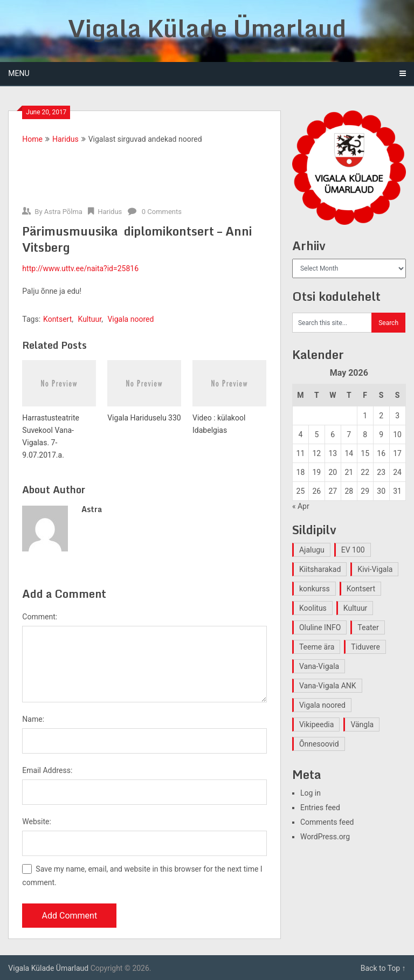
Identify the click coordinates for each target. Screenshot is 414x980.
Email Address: (47, 770)
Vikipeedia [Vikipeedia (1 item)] (316, 724)
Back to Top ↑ (383, 968)
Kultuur (90, 319)
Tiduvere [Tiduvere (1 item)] (365, 647)
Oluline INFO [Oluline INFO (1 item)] (320, 627)
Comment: (40, 617)
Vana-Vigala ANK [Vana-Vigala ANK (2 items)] (328, 686)
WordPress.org (325, 837)
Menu (19, 73)
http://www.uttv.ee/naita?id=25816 (80, 268)
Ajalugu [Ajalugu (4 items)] (312, 550)
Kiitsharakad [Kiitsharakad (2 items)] (320, 569)
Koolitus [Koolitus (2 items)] (313, 608)
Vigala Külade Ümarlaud (207, 28)
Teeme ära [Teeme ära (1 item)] (317, 647)
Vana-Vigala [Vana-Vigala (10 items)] (319, 666)
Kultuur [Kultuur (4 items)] (356, 608)
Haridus (65, 139)
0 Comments (162, 212)
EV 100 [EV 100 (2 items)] (353, 550)
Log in (310, 793)
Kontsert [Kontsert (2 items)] (361, 589)
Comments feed (327, 822)
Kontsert (57, 319)
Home (32, 139)
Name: (33, 719)
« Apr (301, 506)
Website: (37, 822)
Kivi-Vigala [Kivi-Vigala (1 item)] (375, 569)
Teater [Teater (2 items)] (368, 627)
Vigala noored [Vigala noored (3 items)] (322, 705)
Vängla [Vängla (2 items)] (362, 724)
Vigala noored (130, 319)
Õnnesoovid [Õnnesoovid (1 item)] (319, 744)
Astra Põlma (63, 212)
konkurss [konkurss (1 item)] (315, 589)
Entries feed (320, 808)
